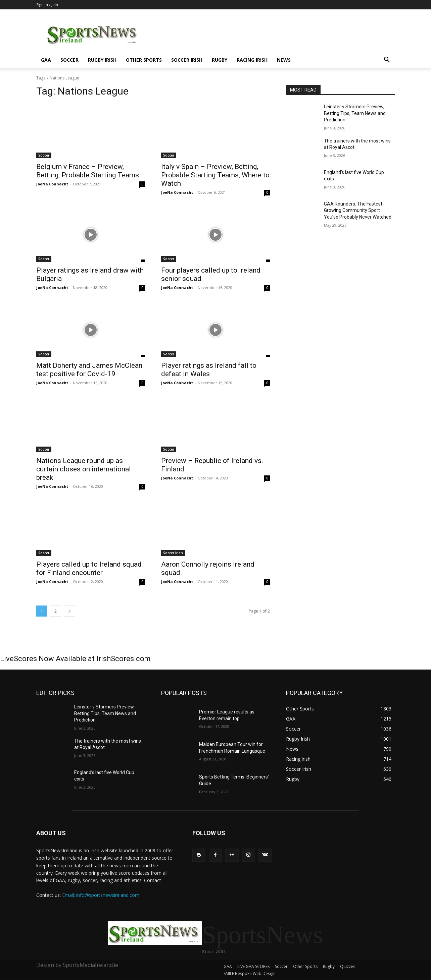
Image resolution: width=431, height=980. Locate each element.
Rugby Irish (102, 60)
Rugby (220, 60)
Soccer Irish (187, 60)
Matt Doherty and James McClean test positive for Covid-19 (89, 370)
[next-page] (69, 611)
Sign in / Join (47, 5)
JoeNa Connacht (52, 184)
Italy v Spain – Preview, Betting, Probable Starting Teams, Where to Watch (215, 175)
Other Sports (144, 60)
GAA (46, 60)
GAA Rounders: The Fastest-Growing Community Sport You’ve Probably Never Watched (358, 210)
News (284, 60)
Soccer (69, 60)
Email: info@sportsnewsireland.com (101, 895)
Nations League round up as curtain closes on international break (84, 469)
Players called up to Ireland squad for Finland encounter (89, 568)
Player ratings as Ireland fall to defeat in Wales (209, 370)
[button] (387, 61)
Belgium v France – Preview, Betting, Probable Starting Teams (88, 171)
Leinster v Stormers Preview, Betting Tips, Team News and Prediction (355, 113)
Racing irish (252, 60)
